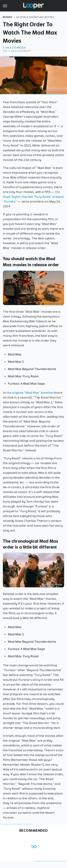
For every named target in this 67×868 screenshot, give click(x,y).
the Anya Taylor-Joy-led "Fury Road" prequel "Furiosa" (33, 197)
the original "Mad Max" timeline (30, 393)
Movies (8, 17)
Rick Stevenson (16, 48)
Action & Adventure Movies (35, 17)
